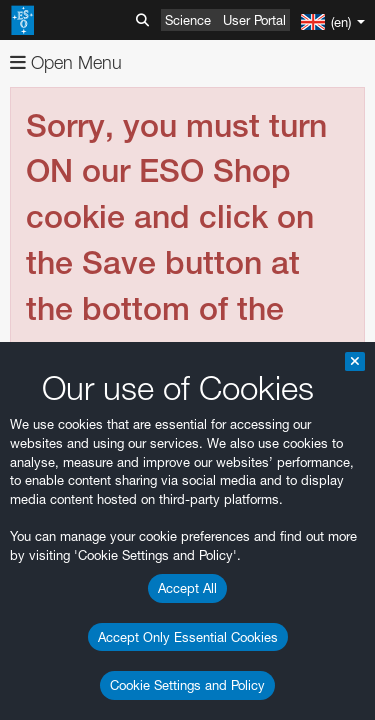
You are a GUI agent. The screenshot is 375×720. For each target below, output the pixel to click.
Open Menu (66, 62)
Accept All (187, 588)
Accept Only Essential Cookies (188, 637)
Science (188, 20)
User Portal (254, 20)
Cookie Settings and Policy (187, 685)
